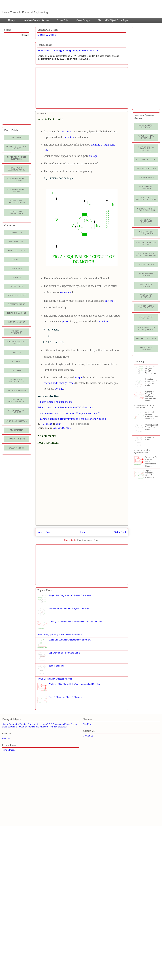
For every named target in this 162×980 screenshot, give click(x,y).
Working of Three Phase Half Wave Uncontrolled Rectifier (75, 621)
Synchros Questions (146, 339)
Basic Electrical (17, 241)
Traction (23, 724)
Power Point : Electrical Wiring (17, 169)
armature (66, 131)
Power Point (63, 20)
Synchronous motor (17, 421)
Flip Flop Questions (146, 264)
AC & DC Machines (55, 724)
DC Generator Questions (146, 187)
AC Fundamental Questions (146, 137)
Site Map (87, 724)
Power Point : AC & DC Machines (17, 147)
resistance (66, 292)
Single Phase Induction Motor (17, 400)
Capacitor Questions (146, 169)
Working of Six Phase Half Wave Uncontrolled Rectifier (74, 684)
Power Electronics (26, 727)
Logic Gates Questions (146, 285)
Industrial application (17, 332)
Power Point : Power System (17, 191)
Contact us (88, 736)
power (66, 321)
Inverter (17, 353)
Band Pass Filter (56, 666)
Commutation (17, 268)
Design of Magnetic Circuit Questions (146, 209)
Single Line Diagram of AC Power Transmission (71, 595)
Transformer (17, 430)
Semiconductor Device (17, 390)
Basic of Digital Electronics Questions (146, 149)
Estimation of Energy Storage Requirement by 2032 (68, 51)
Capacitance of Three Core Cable (64, 653)
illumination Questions (146, 348)
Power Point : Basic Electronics (17, 158)
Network (17, 362)
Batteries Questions (146, 160)
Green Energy (83, 20)
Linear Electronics (10, 724)
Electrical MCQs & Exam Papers (113, 20)
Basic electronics (17, 250)
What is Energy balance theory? (56, 402)
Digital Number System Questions (146, 233)
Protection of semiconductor (17, 380)
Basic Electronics (44, 727)
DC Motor (67, 428)
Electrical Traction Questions (146, 244)
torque (79, 377)
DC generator (17, 286)
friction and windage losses (59, 383)
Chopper (17, 259)
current (109, 301)
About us (6, 738)
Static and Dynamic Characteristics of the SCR (70, 640)
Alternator (17, 233)
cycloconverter (17, 448)
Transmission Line (36, 724)
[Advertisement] (60, 87)
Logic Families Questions (146, 274)
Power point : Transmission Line (17, 201)
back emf (57, 428)
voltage (93, 156)
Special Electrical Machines (17, 411)
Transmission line (17, 439)
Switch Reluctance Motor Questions (146, 329)
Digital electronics (17, 295)
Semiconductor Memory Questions (146, 307)
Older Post (120, 532)
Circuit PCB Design (47, 35)
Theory (11, 20)
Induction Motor (17, 322)
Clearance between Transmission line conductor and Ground (72, 419)
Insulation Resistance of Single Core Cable (69, 608)
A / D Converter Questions (146, 126)
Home (82, 532)
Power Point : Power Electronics (17, 180)
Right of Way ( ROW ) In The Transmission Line (60, 634)
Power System (71, 724)
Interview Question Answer (36, 20)
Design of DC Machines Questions (146, 198)
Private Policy (8, 750)
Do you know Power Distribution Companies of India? (68, 413)
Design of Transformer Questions (146, 221)
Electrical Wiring (17, 304)
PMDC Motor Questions (146, 296)
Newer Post (44, 532)
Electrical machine (17, 313)
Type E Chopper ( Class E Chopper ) (66, 697)
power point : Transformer (17, 212)
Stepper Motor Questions (146, 318)
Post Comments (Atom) (88, 540)
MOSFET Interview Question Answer (55, 679)
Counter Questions (146, 178)
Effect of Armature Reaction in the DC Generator (65, 407)
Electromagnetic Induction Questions (146, 254)
